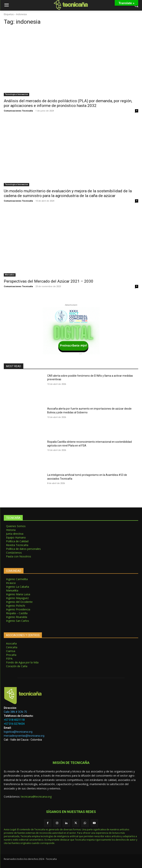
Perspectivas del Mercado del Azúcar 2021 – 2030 (49, 281)
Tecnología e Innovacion (16, 94)
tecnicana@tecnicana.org (36, 797)
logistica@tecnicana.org (18, 732)
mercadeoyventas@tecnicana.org (24, 736)
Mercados (10, 275)
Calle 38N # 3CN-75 (15, 712)
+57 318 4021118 (14, 720)
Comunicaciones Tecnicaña (18, 111)
